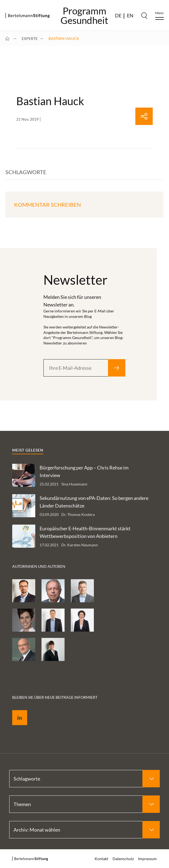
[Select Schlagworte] (84, 779)
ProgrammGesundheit (84, 15)
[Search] (144, 15)
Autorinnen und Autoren (39, 566)
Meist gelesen (28, 450)
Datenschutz (123, 859)
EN (130, 15)
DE (118, 15)
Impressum (147, 859)
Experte (30, 38)
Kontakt (101, 859)
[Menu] (160, 16)
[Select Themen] (84, 804)
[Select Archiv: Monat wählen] (84, 830)
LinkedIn (16, 711)
